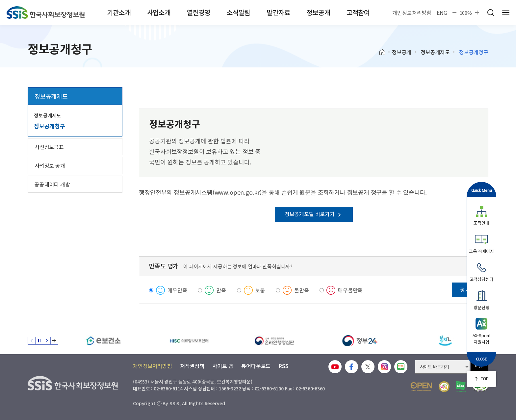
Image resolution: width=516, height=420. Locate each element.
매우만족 (177, 290)
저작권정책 (192, 366)
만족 (221, 290)
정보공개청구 (50, 126)
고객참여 (358, 12)
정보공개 (318, 12)
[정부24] (360, 341)
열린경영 (199, 12)
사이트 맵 (223, 366)
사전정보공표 (49, 147)
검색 (491, 12)
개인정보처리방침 (412, 12)
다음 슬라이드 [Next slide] (47, 341)
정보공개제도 (435, 52)
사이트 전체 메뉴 (506, 12)
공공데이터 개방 (52, 184)
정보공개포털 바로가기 (314, 214)
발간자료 (278, 12)
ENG (442, 12)
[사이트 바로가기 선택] (442, 367)
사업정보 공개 (50, 165)
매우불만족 (350, 290)
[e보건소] (103, 341)
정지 (39, 341)
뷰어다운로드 (256, 366)
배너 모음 (54, 341)
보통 (260, 290)
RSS (284, 366)
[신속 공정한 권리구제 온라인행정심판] (274, 341)
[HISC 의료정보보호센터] (189, 341)
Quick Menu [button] (482, 190)
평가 (465, 289)
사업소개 (159, 12)
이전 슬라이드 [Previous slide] (32, 341)
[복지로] (446, 341)
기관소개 (119, 12)
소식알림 (238, 12)
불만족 (302, 290)
